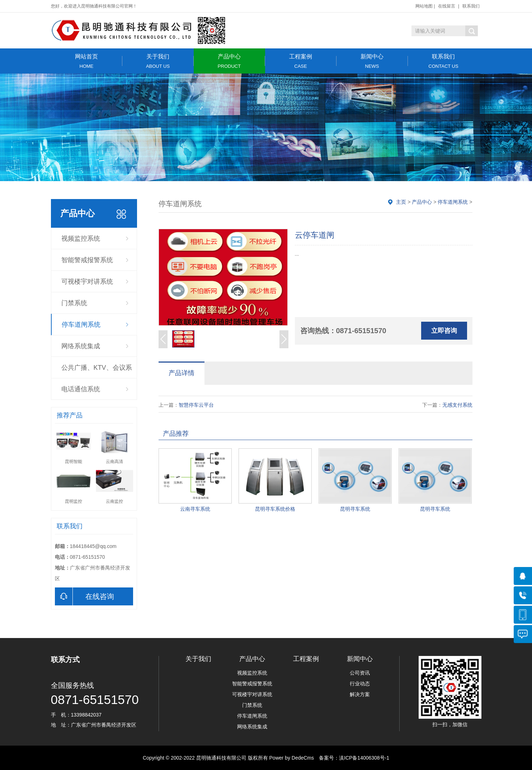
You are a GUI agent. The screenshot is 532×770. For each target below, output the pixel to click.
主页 (401, 202)
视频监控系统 (81, 238)
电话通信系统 (81, 389)
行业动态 (360, 684)
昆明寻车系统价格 (275, 509)
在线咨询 (84, 596)
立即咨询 (444, 331)
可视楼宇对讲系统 (87, 282)
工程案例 (301, 61)
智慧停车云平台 (196, 405)
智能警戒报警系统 (87, 260)
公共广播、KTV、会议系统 (97, 371)
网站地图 (424, 6)
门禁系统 (74, 303)
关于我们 (158, 61)
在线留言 (447, 6)
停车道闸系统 (81, 325)
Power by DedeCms (292, 758)
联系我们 (471, 6)
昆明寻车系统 (355, 509)
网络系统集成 (81, 346)
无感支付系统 (457, 405)
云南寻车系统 (195, 509)
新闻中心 (372, 61)
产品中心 (229, 61)
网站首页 (87, 61)
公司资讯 (360, 673)
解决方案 (360, 694)
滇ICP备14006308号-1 (364, 758)
